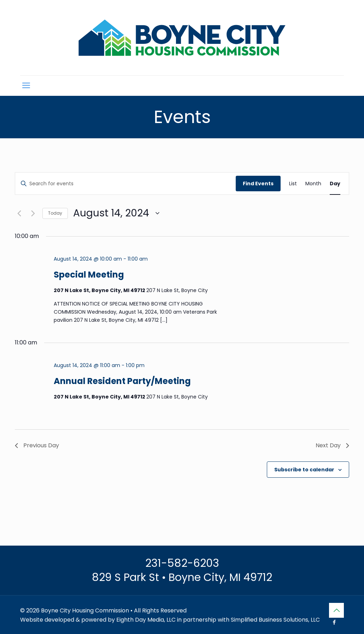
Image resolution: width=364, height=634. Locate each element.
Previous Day (37, 445)
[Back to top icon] (336, 610)
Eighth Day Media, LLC (146, 620)
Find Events (258, 184)
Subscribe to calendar (304, 470)
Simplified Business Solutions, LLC (275, 620)
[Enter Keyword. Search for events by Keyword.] (125, 184)
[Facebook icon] (334, 622)
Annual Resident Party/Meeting (122, 381)
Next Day (332, 445)
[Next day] (33, 213)
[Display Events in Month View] (313, 184)
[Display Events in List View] (293, 184)
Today (55, 213)
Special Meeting (89, 275)
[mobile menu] (26, 86)
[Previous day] (19, 213)
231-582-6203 (182, 563)
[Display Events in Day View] (335, 184)
